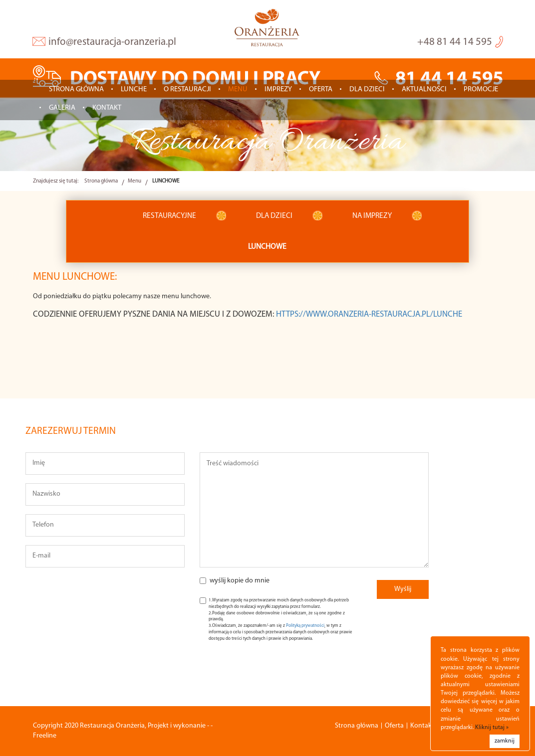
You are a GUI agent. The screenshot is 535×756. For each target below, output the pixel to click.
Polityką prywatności (305, 626)
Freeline (45, 736)
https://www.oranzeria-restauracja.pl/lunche (369, 314)
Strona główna (76, 90)
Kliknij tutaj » (492, 728)
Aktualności (424, 90)
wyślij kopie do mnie (240, 581)
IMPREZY (278, 90)
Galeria (62, 108)
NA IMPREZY (372, 216)
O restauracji (187, 90)
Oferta (321, 90)
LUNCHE (134, 90)
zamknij (505, 741)
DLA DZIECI (274, 216)
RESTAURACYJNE (169, 216)
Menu (238, 90)
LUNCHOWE (267, 247)
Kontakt (107, 108)
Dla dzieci (367, 90)
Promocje (481, 90)
